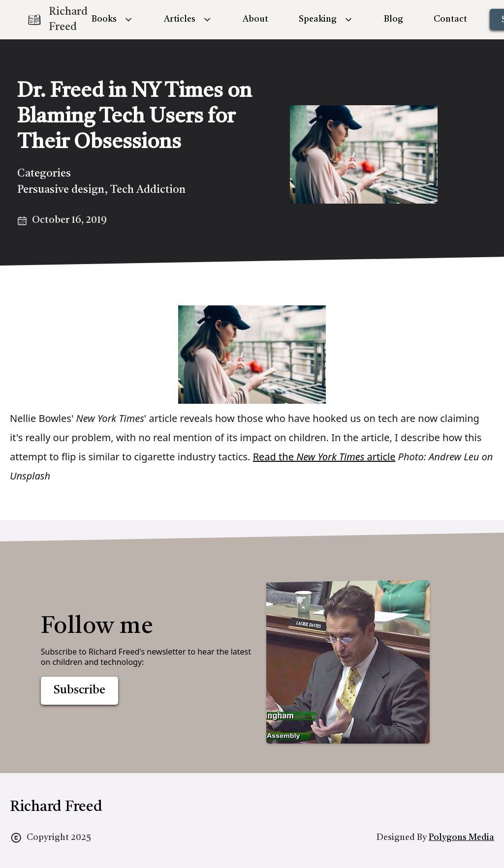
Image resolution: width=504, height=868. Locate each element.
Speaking (318, 19)
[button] (112, 19)
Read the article (324, 457)
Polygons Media (461, 838)
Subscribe (79, 690)
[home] (49, 20)
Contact (450, 19)
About (255, 19)
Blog (394, 19)
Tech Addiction (148, 190)
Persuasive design (61, 190)
